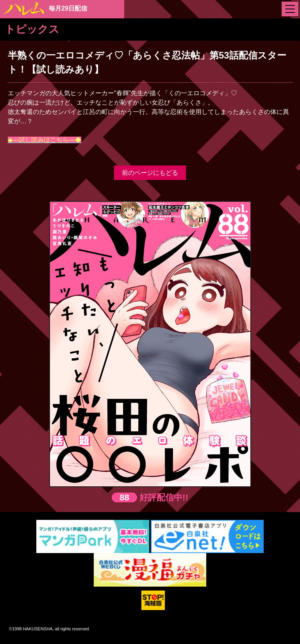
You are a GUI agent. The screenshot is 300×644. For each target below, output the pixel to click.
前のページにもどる (150, 173)
